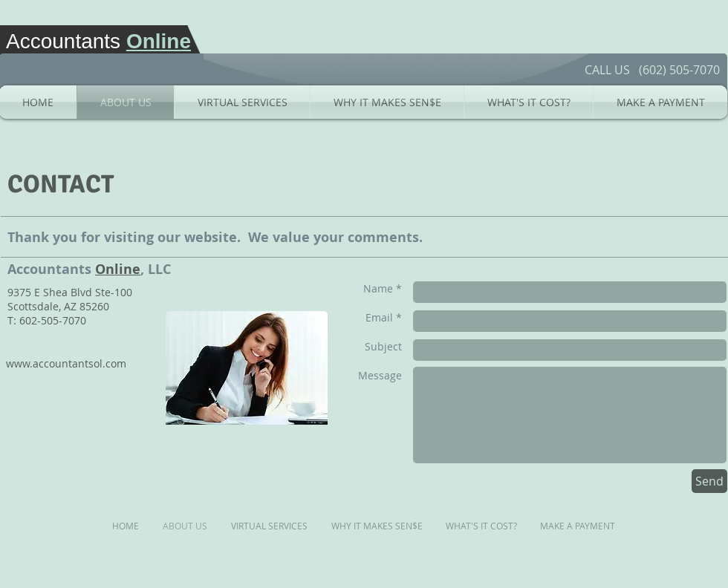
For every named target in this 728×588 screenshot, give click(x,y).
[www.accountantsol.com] (66, 364)
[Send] (709, 481)
